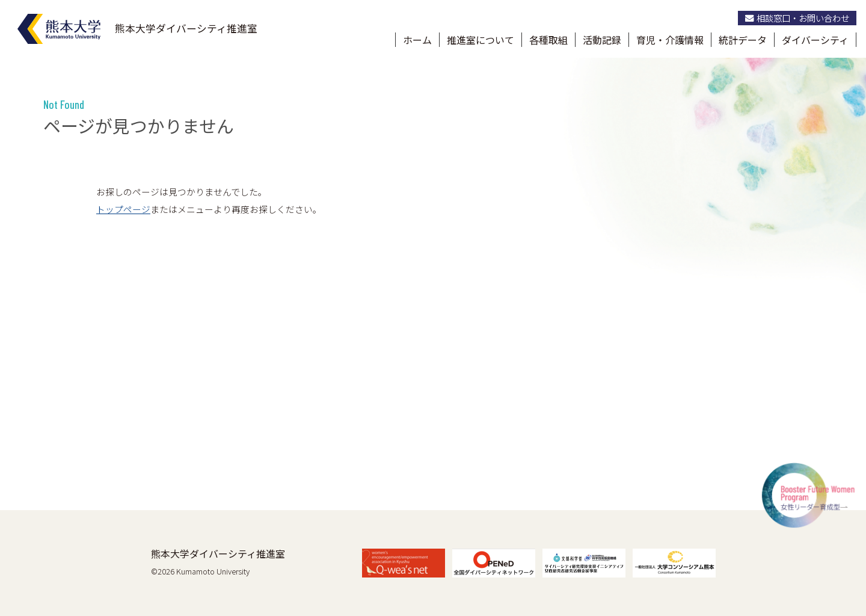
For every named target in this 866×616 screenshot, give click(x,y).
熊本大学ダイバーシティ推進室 (218, 553)
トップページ (123, 209)
